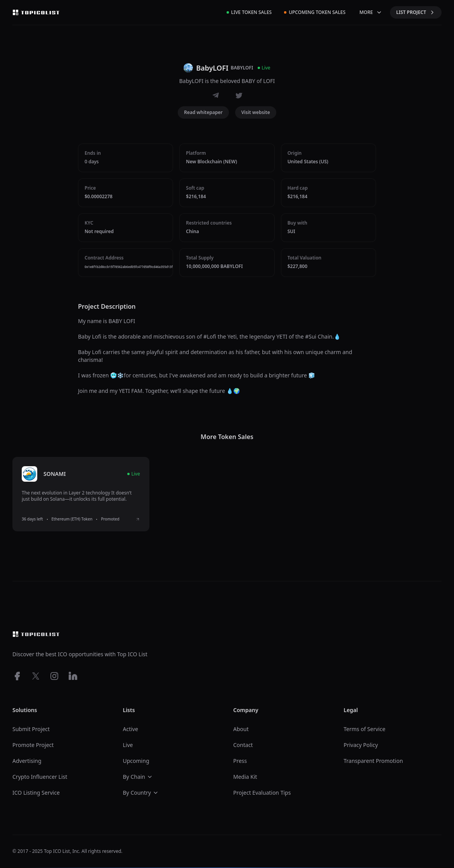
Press (240, 761)
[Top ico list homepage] (36, 12)
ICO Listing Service (36, 793)
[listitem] (81, 494)
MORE (371, 12)
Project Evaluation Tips (262, 793)
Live (128, 745)
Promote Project (33, 745)
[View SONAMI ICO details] (138, 519)
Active (131, 729)
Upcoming (136, 761)
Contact (243, 745)
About (241, 729)
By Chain (138, 777)
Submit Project (31, 729)
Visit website (256, 112)
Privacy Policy (361, 745)
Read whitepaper (203, 112)
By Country (141, 793)
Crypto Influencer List (40, 777)
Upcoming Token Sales (315, 12)
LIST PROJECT (416, 12)
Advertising (27, 761)
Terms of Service (365, 729)
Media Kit (245, 777)
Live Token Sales (249, 12)
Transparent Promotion (373, 761)
